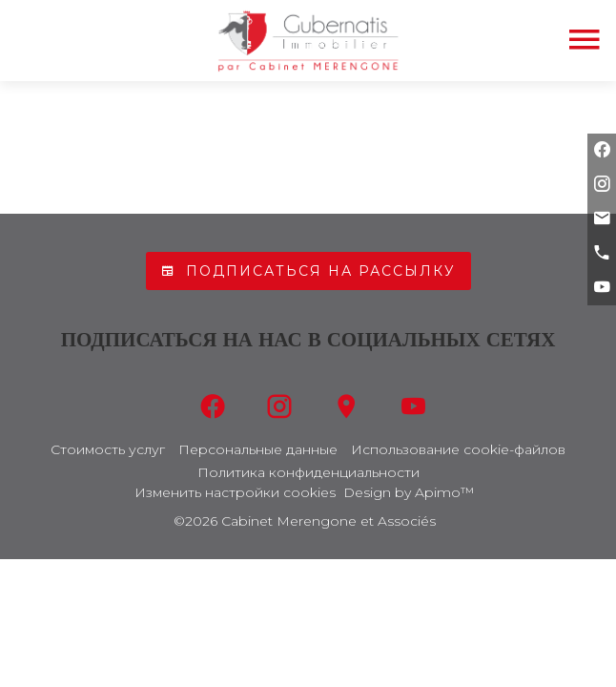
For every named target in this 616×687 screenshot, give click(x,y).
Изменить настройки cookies (235, 492)
